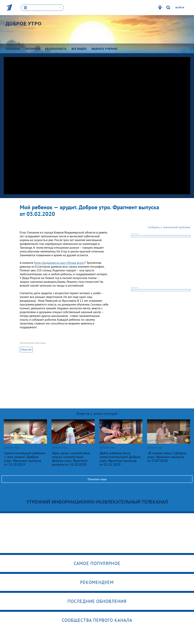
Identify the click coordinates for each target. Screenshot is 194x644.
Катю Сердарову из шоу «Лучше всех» (59, 263)
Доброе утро (23, 24)
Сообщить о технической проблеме (169, 227)
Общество (26, 350)
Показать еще (97, 479)
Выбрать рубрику (105, 49)
